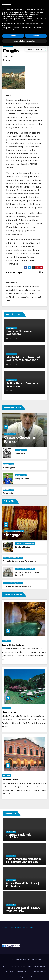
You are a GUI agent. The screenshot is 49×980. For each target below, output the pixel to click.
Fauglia (11, 51)
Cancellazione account (17, 966)
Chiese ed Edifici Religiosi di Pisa (14, 531)
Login (31, 972)
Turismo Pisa (7, 927)
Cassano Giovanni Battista (19, 440)
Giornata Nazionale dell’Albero (19, 333)
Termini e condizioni (38, 977)
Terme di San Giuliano (13, 645)
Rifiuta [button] (13, 36)
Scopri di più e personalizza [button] (24, 41)
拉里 (40, 272)
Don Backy (20, 454)
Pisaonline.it (38, 959)
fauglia (8, 60)
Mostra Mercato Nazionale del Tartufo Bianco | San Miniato (24, 360)
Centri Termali (6, 641)
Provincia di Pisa (8, 46)
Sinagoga (12, 535)
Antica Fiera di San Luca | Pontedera (23, 385)
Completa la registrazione (36, 966)
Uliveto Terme (9, 712)
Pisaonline (9, 57)
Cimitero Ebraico (22, 547)
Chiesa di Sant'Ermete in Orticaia (18, 587)
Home (5, 966)
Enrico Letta (8, 493)
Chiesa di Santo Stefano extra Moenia (20, 561)
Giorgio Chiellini (22, 479)
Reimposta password (22, 977)
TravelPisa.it (20, 927)
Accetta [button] (36, 36)
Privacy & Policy (40, 972)
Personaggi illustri (10, 434)
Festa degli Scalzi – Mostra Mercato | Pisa (23, 909)
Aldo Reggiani (9, 468)
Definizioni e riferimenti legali (16, 972)
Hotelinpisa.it (33, 927)
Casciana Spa (14, 272)
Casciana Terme (10, 780)
